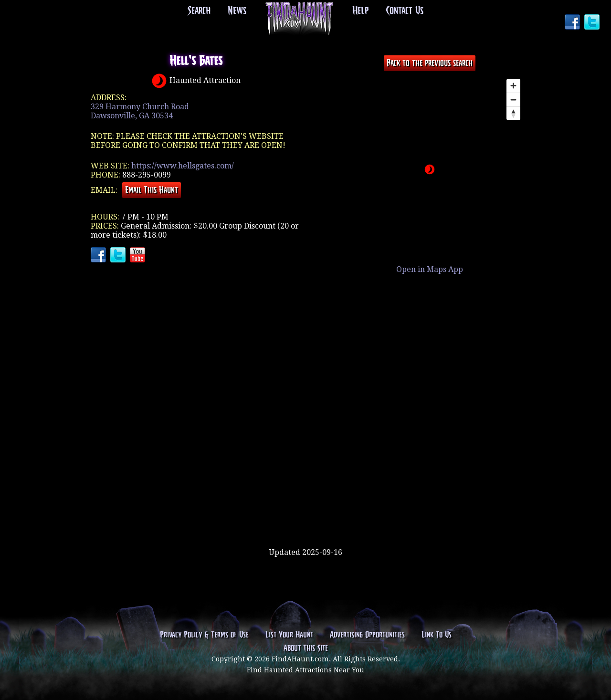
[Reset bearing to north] (513, 113)
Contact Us (405, 11)
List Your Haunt (289, 635)
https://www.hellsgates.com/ (183, 166)
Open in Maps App (430, 269)
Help (360, 11)
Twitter (593, 23)
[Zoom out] (513, 99)
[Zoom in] (513, 86)
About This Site (306, 648)
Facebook (573, 23)
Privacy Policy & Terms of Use (204, 635)
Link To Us (437, 635)
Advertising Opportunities (367, 635)
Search (199, 11)
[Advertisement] (305, 517)
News (237, 11)
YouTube (138, 256)
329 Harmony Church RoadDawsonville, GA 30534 (140, 111)
